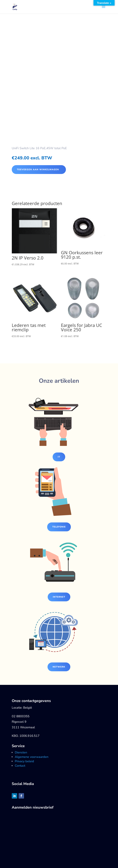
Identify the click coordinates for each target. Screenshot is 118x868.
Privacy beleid (24, 761)
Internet (59, 597)
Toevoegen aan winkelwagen (38, 170)
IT (59, 457)
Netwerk (59, 667)
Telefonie (59, 527)
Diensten (21, 752)
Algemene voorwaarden (32, 757)
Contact (20, 766)
